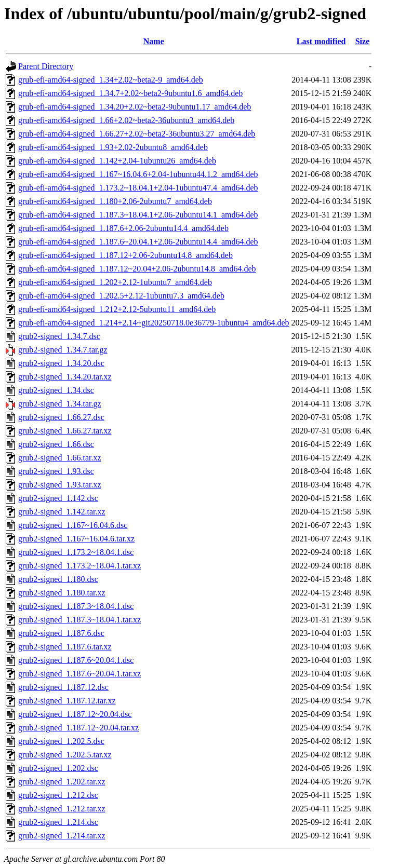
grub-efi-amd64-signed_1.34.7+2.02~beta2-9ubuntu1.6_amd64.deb (130, 93)
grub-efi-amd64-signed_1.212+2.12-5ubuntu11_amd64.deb (117, 309)
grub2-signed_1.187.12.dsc (63, 687)
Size (363, 41)
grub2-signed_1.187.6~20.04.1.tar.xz (79, 674)
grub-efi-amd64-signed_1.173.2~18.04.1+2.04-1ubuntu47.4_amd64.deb (138, 188)
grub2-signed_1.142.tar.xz (62, 512)
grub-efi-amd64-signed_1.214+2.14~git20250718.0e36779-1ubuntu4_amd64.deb (154, 323)
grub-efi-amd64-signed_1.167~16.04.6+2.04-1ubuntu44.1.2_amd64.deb (138, 174)
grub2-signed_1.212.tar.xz (62, 809)
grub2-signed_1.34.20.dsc (61, 363)
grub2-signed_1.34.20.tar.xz (65, 377)
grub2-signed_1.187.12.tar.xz (67, 701)
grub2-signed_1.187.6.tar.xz (65, 647)
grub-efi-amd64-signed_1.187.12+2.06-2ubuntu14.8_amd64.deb (125, 255)
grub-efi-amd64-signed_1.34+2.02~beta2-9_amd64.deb (111, 80)
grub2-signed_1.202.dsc (58, 768)
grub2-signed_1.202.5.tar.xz (65, 755)
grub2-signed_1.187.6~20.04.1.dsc (76, 660)
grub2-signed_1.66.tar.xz (60, 458)
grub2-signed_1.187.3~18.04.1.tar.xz (79, 620)
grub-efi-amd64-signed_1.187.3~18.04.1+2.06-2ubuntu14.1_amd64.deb (138, 215)
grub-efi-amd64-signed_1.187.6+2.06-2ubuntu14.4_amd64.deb (123, 228)
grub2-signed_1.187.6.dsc (61, 633)
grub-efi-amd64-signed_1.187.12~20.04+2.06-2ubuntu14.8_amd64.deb (137, 269)
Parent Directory (46, 66)
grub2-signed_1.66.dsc (56, 444)
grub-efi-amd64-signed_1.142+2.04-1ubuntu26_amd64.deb (117, 161)
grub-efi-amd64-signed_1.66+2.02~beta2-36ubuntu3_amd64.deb (126, 120)
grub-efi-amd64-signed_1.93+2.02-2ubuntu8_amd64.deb (113, 147)
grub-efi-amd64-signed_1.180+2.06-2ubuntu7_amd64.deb (115, 201)
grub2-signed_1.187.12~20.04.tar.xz (78, 728)
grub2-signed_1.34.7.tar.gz (63, 350)
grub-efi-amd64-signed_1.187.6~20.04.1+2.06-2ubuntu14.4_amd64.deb (138, 242)
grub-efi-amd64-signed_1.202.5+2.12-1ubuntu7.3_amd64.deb (121, 296)
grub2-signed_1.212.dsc (58, 795)
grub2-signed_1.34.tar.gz (60, 404)
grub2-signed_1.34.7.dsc (59, 336)
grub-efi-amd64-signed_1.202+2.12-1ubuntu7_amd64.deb (115, 282)
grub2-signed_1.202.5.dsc (61, 741)
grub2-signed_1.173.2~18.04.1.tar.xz (79, 566)
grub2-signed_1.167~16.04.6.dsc (73, 525)
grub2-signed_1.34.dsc (56, 390)
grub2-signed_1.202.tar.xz (62, 782)
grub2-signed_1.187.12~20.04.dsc (75, 714)
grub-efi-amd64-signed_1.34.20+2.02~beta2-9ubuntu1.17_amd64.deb (135, 107)
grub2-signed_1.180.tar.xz (62, 593)
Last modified (321, 41)
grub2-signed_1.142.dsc (58, 498)
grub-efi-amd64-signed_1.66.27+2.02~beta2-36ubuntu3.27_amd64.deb (137, 134)
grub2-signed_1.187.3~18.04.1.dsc (76, 606)
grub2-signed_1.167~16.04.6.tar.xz (76, 539)
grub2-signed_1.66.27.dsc (61, 417)
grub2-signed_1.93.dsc (56, 471)
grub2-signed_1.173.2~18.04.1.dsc (76, 552)
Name (154, 41)
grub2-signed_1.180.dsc (58, 579)
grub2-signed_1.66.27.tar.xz (65, 431)
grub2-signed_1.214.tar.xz (62, 836)
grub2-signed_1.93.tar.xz (60, 485)
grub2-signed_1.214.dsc (58, 822)
